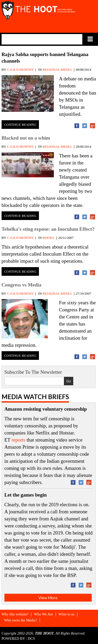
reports (18, 440)
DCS (31, 639)
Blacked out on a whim (26, 138)
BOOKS (48, 238)
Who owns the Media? (21, 620)
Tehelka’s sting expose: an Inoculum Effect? (48, 229)
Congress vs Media (22, 285)
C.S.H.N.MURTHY (20, 70)
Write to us (67, 614)
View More (48, 598)
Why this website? (15, 614)
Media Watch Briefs (35, 397)
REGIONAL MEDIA (57, 70)
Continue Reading (20, 125)
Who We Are (43, 614)
